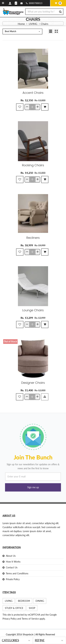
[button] (33, 487)
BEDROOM (24, 601)
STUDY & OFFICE (14, 608)
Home (21, 24)
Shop (32, 608)
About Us (11, 556)
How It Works (13, 562)
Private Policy (13, 579)
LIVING (33, 24)
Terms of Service (30, 619)
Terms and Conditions (17, 573)
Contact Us (12, 567)
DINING (40, 601)
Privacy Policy (10, 619)
